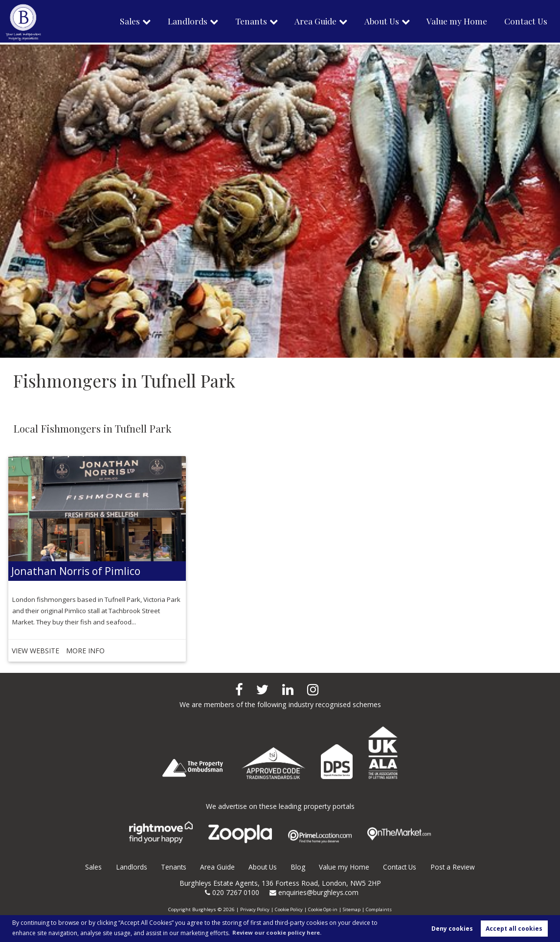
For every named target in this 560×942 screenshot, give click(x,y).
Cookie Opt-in (323, 909)
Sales (123, 22)
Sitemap (353, 909)
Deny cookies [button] (452, 928)
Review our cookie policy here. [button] (280, 932)
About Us (379, 22)
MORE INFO (71, 651)
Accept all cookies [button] (514, 928)
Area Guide (311, 22)
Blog (298, 867)
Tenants (245, 22)
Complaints (381, 909)
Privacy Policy (254, 909)
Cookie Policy (288, 909)
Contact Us (526, 22)
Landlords (181, 22)
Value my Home (456, 22)
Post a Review (454, 867)
